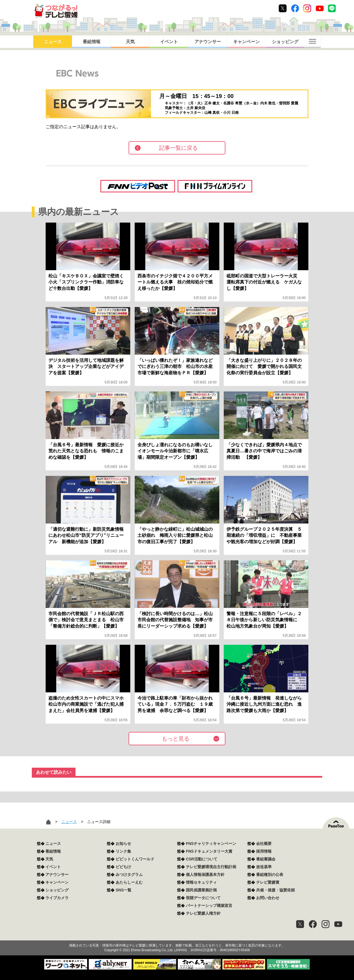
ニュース (53, 42)
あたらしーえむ (129, 882)
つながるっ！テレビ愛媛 (177, 936)
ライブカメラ (57, 898)
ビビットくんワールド (135, 859)
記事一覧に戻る (178, 148)
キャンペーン (246, 42)
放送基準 (264, 867)
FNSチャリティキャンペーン (211, 844)
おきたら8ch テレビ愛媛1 (56, 11)
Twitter (283, 8)
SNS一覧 (123, 890)
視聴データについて (203, 898)
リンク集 (123, 851)
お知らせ (123, 844)
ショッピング (285, 42)
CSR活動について (202, 859)
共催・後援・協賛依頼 (275, 890)
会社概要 (264, 844)
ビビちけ (123, 867)
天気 (130, 42)
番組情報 (92, 42)
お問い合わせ (268, 898)
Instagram (307, 8)
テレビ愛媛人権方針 (203, 913)
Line (332, 8)
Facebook (295, 8)
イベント (169, 42)
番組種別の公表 (270, 875)
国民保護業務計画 (201, 890)
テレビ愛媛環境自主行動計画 (211, 867)
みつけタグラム (129, 875)
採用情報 (264, 851)
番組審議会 (266, 859)
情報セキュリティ (201, 882)
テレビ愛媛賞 (268, 882)
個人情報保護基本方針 (205, 875)
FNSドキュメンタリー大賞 (209, 851)
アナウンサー (208, 42)
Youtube (320, 8)
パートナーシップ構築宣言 (209, 906)
